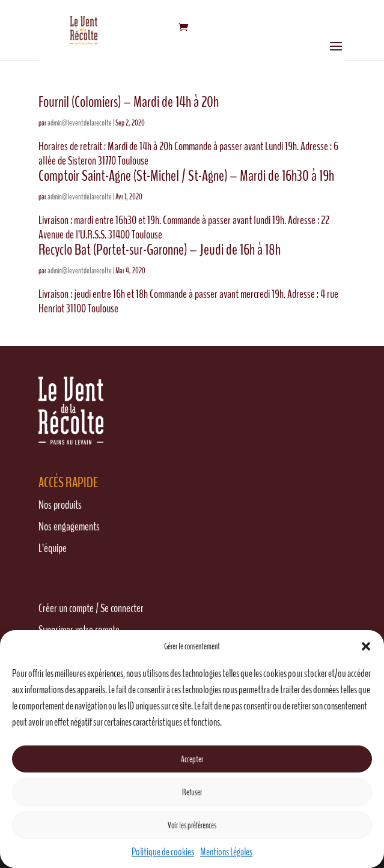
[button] (366, 646)
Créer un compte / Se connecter (91, 608)
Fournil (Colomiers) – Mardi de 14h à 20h (129, 102)
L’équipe (53, 548)
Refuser (192, 792)
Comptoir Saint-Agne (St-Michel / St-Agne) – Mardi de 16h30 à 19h (186, 176)
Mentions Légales (226, 852)
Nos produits (60, 505)
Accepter (192, 759)
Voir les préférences (192, 825)
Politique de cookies (163, 852)
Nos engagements (69, 527)
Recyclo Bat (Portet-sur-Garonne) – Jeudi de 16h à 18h (160, 250)
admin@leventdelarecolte (80, 123)
